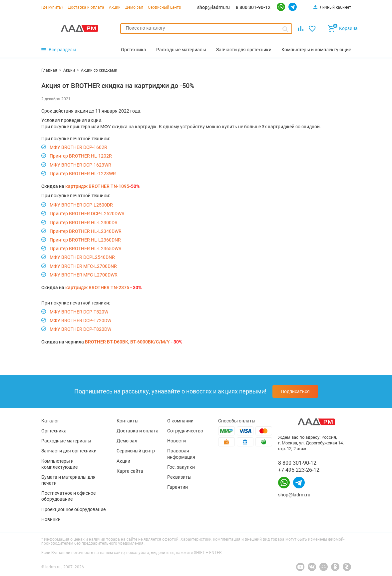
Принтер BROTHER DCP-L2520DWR (87, 214)
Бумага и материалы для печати (68, 480)
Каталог (50, 421)
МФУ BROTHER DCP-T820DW (80, 329)
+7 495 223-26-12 (299, 470)
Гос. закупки (181, 467)
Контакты (128, 421)
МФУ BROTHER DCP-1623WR (80, 165)
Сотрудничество (185, 431)
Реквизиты (179, 477)
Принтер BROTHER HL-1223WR (83, 174)
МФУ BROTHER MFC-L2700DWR (84, 275)
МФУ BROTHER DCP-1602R (78, 147)
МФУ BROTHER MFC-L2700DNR (83, 266)
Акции (115, 7)
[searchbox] (206, 28)
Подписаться (295, 391)
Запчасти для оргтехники (69, 451)
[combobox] (206, 29)
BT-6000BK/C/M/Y (150, 342)
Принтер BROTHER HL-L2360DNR (85, 240)
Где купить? (52, 7)
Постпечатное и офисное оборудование (68, 496)
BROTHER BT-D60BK (107, 342)
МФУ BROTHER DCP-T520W (79, 312)
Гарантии (178, 487)
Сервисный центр (165, 7)
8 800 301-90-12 (253, 7)
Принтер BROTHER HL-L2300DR (84, 223)
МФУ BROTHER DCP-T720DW (80, 320)
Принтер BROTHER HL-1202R (81, 156)
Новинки (51, 519)
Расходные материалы (66, 441)
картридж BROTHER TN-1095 (97, 186)
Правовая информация (181, 454)
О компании (180, 421)
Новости (177, 441)
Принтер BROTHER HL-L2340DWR (86, 231)
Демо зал (134, 7)
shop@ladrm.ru (213, 7)
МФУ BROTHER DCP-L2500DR (81, 205)
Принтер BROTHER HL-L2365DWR (86, 249)
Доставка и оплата (86, 7)
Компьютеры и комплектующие (59, 464)
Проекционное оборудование (73, 509)
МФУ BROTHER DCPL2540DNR (82, 257)
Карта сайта (130, 471)
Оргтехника (54, 431)
